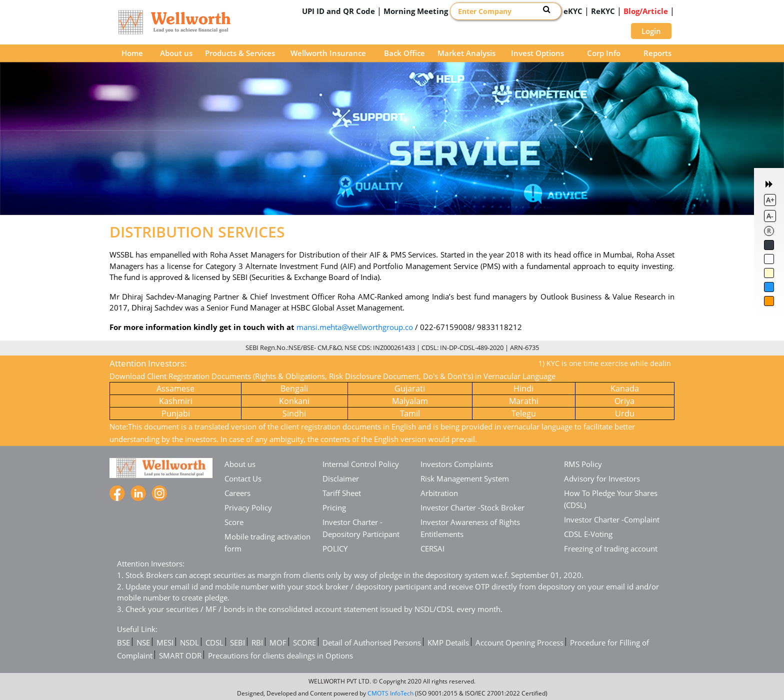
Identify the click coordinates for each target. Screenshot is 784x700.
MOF (278, 642)
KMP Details (448, 642)
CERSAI (432, 548)
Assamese (175, 388)
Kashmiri (176, 401)
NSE (143, 642)
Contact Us (243, 478)
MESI (165, 642)
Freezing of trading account (611, 548)
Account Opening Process (519, 642)
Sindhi (294, 413)
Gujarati (410, 388)
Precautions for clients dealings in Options (280, 655)
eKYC (573, 11)
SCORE (304, 642)
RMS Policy (583, 464)
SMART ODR (180, 655)
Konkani (294, 401)
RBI (257, 642)
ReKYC (603, 11)
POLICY (335, 548)
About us (176, 53)
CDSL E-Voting (588, 534)
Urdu (625, 413)
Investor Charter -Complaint (612, 519)
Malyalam (410, 401)
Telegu (524, 413)
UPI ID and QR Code (338, 11)
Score (234, 522)
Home (132, 53)
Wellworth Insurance (328, 53)
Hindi (523, 388)
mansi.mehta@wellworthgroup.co (355, 327)
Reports (657, 53)
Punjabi (176, 413)
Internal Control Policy (361, 464)
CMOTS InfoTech (390, 693)
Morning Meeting (416, 11)
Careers (237, 493)
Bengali (294, 388)
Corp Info (604, 53)
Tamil (410, 413)
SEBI (237, 642)
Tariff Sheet (342, 493)
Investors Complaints (457, 464)
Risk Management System (465, 478)
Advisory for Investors (602, 478)
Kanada (625, 388)
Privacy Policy (248, 507)
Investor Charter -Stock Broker (472, 507)
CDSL (214, 642)
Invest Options (537, 53)
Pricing (334, 507)
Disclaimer (341, 478)
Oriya (624, 401)
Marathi (524, 401)
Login (651, 31)
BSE (123, 642)
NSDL (189, 642)
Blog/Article (646, 11)
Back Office (404, 53)
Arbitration (439, 493)
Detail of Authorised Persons (372, 642)
